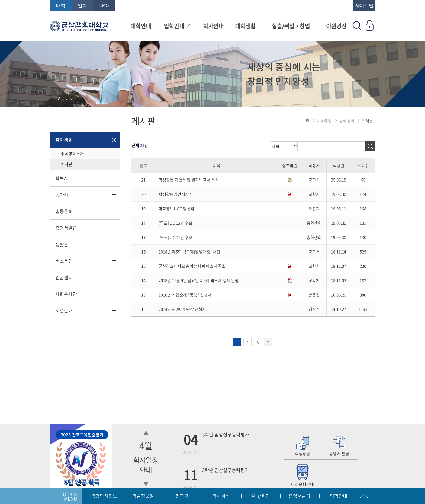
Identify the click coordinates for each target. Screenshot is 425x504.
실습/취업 (260, 496)
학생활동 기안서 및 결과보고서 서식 (189, 180)
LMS (104, 5)
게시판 (66, 164)
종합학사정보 (104, 496)
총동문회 (64, 211)
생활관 (62, 244)
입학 (82, 6)
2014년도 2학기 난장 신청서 (182, 309)
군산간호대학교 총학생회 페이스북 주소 (192, 266)
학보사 (62, 178)
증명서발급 (66, 228)
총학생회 (64, 140)
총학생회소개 (72, 154)
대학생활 (245, 26)
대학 (61, 6)
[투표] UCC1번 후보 (176, 237)
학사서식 (221, 496)
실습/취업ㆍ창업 (291, 26)
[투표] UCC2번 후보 (176, 223)
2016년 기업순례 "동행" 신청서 (185, 295)
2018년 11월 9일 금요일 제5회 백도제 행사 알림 (199, 280)
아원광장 (336, 26)
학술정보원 (143, 496)
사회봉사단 (66, 294)
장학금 (182, 496)
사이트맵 (364, 6)
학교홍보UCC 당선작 (176, 209)
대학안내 (141, 26)
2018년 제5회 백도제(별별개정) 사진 (189, 252)
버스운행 (64, 261)
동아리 (62, 195)
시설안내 (64, 310)
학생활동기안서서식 (176, 194)
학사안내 (213, 26)
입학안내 (177, 26)
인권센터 (64, 277)
